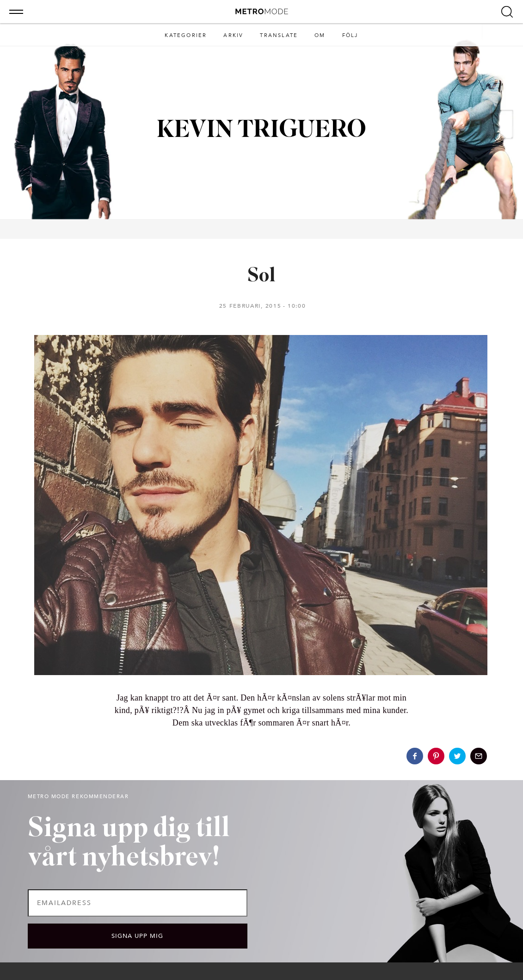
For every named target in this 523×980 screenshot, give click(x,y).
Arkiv (233, 35)
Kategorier (186, 35)
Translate (279, 35)
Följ (350, 35)
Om (320, 35)
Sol (261, 276)
